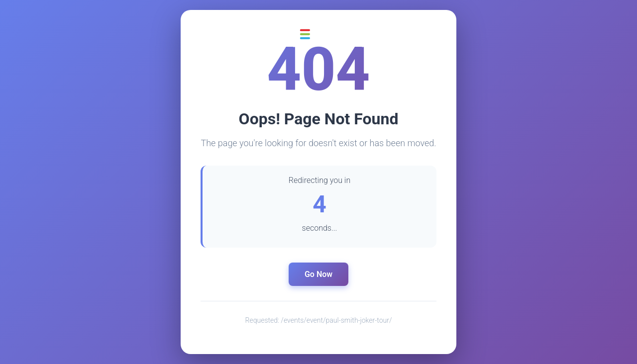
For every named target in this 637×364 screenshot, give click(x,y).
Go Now (318, 274)
